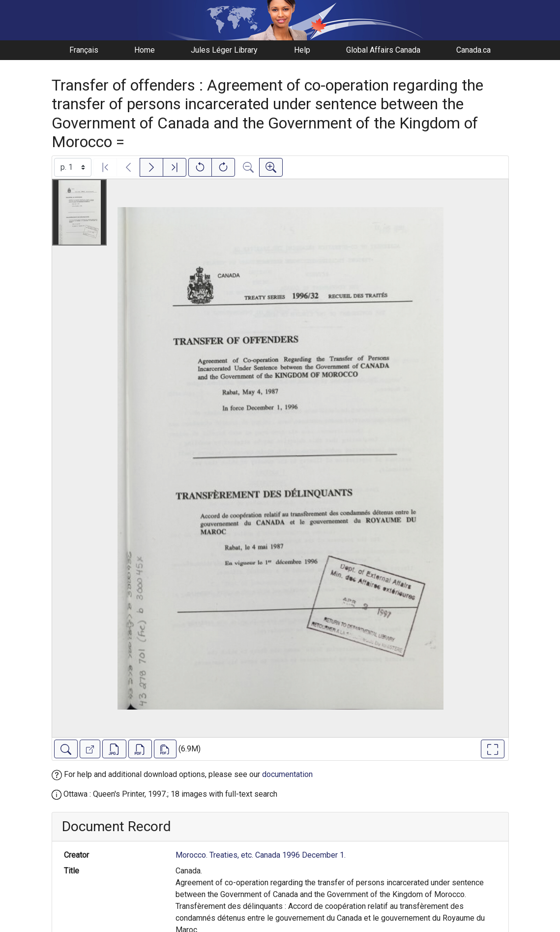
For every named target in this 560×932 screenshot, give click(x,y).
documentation (287, 774)
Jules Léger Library (224, 50)
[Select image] (73, 167)
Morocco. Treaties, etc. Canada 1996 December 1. (261, 855)
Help (302, 50)
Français (84, 50)
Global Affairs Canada (383, 50)
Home (145, 50)
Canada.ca (473, 50)
